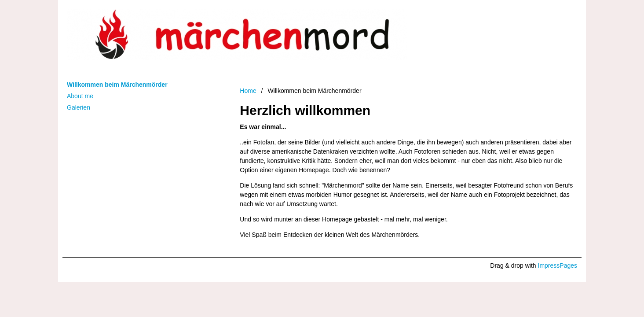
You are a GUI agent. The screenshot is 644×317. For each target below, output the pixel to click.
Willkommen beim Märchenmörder (117, 85)
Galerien (79, 107)
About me (80, 96)
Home (248, 91)
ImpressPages (558, 265)
